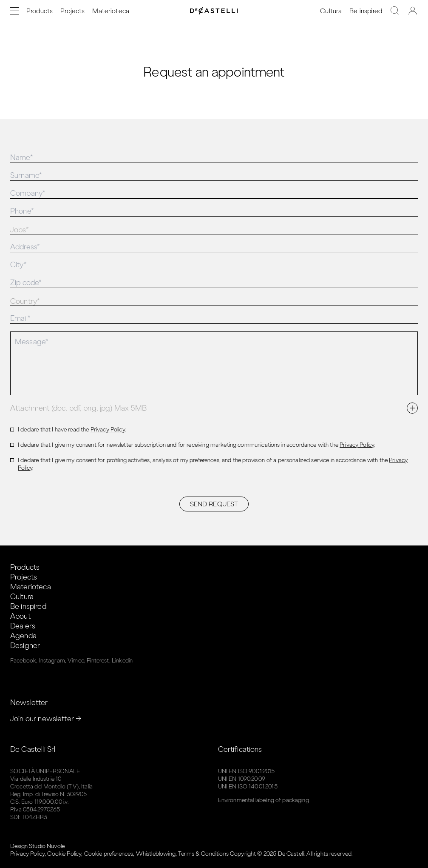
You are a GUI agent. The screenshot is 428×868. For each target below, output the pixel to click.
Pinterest (98, 661)
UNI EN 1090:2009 (242, 779)
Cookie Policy (64, 854)
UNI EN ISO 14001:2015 (248, 787)
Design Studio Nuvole (37, 846)
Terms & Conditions (203, 854)
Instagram (52, 661)
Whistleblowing (156, 854)
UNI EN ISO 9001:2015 (247, 771)
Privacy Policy (108, 430)
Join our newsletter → (46, 719)
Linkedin (122, 661)
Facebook (23, 661)
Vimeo (76, 661)
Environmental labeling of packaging (264, 800)
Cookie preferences (109, 854)
